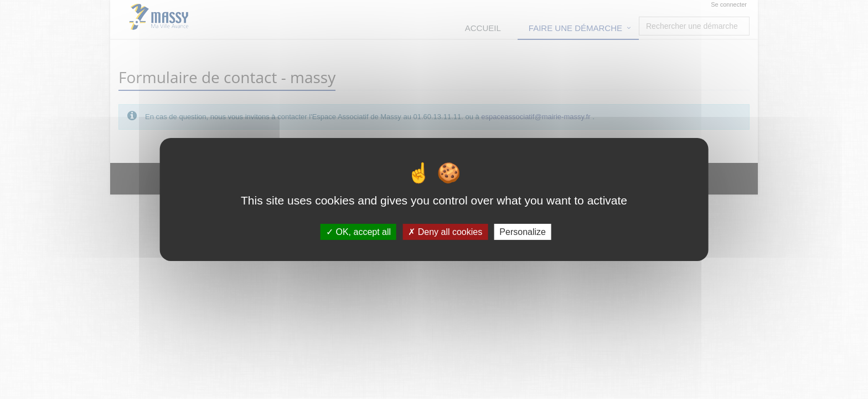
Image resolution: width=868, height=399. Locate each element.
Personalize (523, 232)
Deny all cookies (445, 232)
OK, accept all (358, 232)
